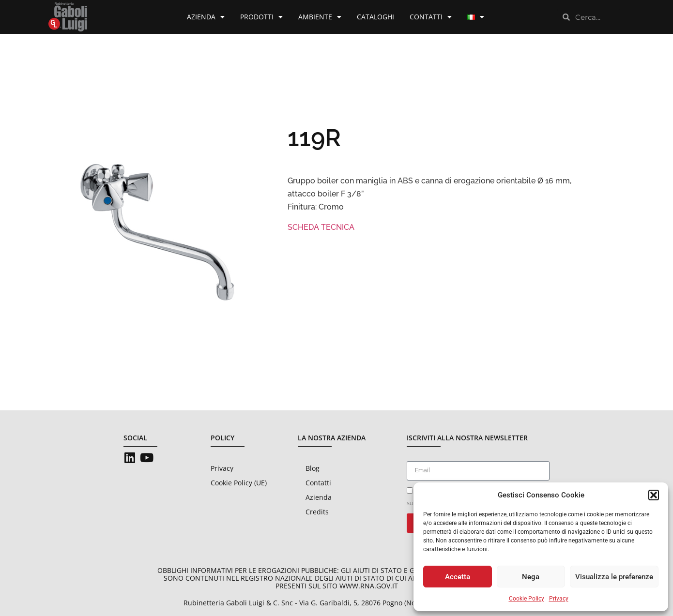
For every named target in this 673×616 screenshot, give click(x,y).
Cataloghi (375, 17)
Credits (317, 512)
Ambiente (320, 17)
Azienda (206, 17)
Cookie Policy (527, 599)
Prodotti (261, 17)
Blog (313, 468)
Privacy (559, 599)
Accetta (458, 577)
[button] (654, 495)
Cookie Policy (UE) (239, 483)
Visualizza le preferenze (614, 577)
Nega (531, 577)
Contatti (431, 17)
